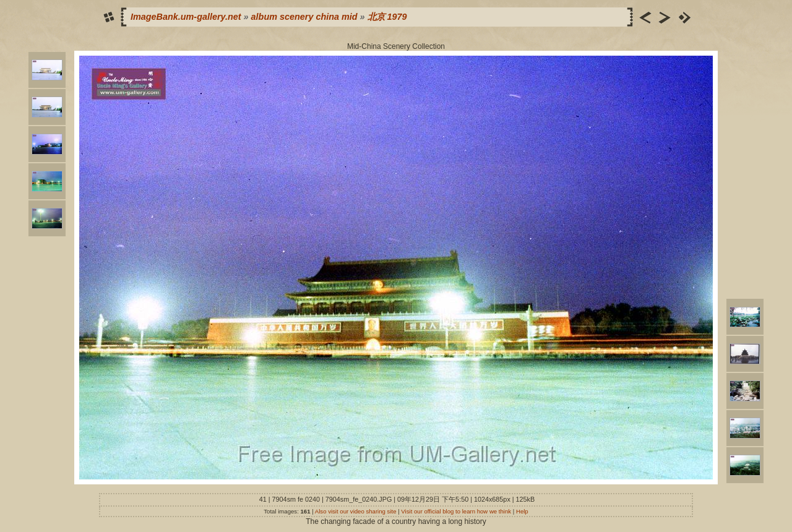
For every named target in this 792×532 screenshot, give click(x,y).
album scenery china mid (304, 17)
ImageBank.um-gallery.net (186, 17)
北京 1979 (387, 17)
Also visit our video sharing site (356, 511)
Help (522, 511)
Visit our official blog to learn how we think (456, 511)
